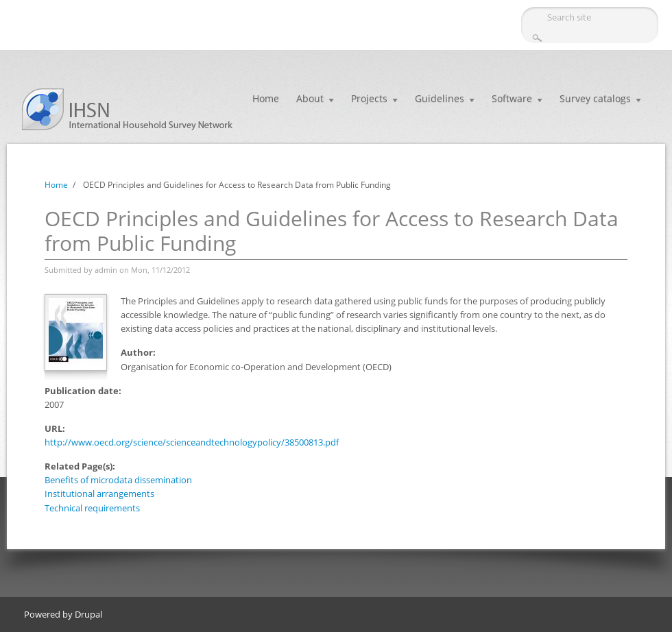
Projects (369, 98)
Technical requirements (92, 508)
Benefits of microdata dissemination (118, 480)
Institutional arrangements (99, 494)
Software (512, 98)
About (310, 98)
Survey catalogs (595, 98)
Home (266, 98)
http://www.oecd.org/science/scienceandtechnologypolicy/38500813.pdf (192, 442)
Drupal (88, 614)
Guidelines (440, 98)
